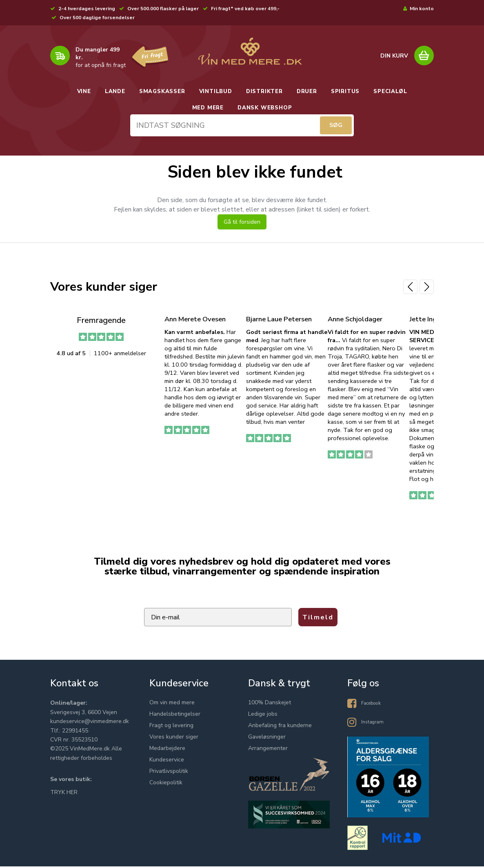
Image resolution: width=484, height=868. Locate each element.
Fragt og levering (171, 727)
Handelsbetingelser (175, 716)
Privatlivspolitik (169, 773)
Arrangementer (268, 750)
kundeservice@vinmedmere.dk (90, 723)
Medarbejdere (167, 750)
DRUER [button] (307, 91)
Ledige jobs (263, 716)
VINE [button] (84, 91)
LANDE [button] (115, 91)
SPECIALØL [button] (390, 91)
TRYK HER (64, 794)
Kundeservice (167, 762)
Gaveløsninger (267, 739)
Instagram (374, 723)
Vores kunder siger (174, 739)
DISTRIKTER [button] (264, 91)
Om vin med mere (172, 704)
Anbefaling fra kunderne (280, 727)
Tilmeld (318, 620)
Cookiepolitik (166, 785)
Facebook (374, 704)
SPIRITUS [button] (345, 91)
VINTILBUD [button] (216, 91)
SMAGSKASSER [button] (162, 91)
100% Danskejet (270, 704)
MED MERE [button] (208, 108)
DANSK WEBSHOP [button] (265, 108)
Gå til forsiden (242, 224)
